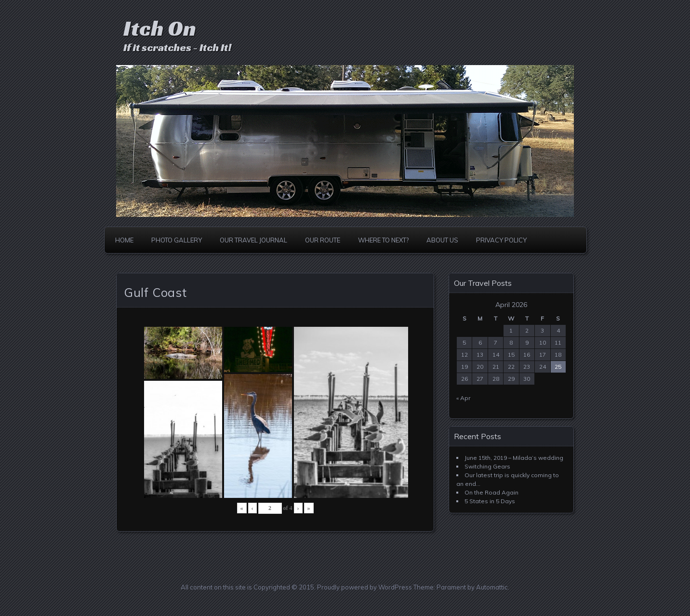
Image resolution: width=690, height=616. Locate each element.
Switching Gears (487, 466)
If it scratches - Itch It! (177, 47)
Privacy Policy (501, 240)
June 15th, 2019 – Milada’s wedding (514, 458)
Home (124, 240)
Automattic (492, 587)
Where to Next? (383, 240)
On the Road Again (491, 492)
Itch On (160, 28)
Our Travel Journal (253, 240)
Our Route (323, 240)
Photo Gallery (177, 240)
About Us (442, 240)
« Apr (463, 398)
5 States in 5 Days (490, 501)
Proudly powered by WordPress (365, 587)
